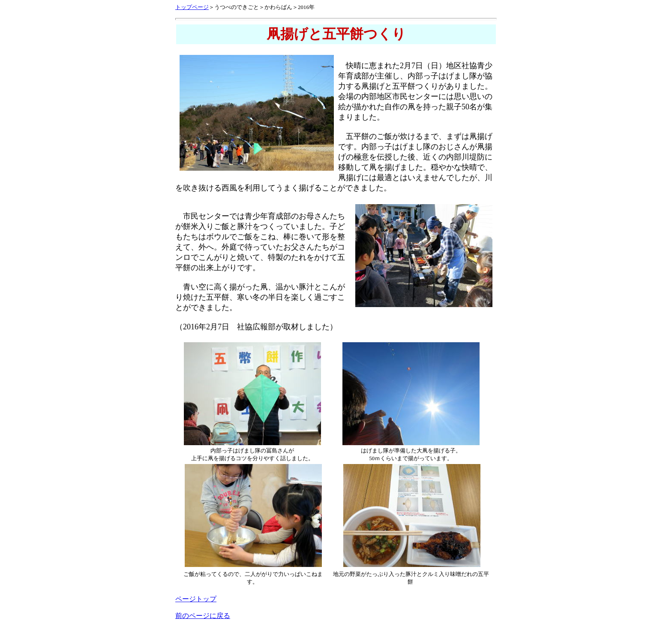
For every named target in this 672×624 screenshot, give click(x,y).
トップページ (192, 7)
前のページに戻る (203, 616)
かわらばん (278, 7)
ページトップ (196, 599)
